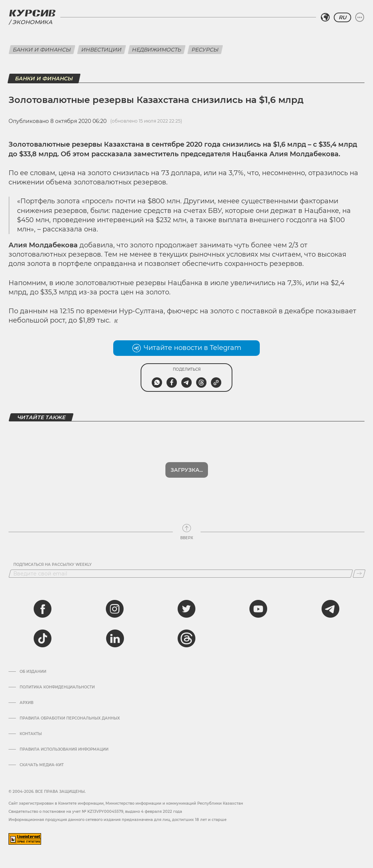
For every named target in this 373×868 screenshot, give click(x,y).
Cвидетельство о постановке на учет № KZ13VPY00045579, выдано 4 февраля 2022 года (95, 812)
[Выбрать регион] (325, 17)
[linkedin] (115, 638)
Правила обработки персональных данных (70, 718)
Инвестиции (102, 50)
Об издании (33, 672)
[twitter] (186, 609)
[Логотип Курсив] (32, 13)
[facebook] (43, 609)
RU (342, 17)
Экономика (32, 22)
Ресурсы (205, 50)
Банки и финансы (42, 50)
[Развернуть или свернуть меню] (360, 17)
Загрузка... (187, 470)
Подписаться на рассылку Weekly (53, 565)
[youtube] (258, 609)
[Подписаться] (359, 574)
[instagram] (115, 609)
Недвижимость (157, 50)
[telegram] (330, 609)
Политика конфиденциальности (57, 687)
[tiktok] (43, 638)
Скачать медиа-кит (42, 765)
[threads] (186, 638)
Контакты (31, 734)
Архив (26, 703)
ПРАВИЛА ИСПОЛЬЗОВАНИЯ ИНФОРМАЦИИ (64, 750)
